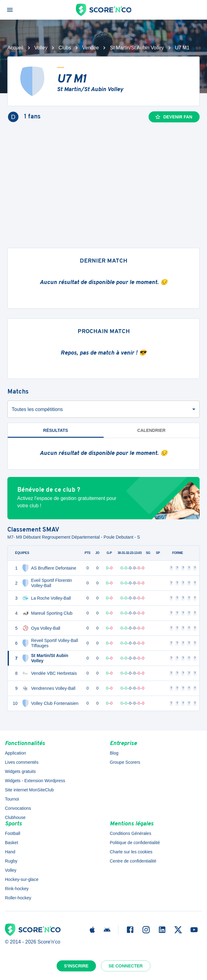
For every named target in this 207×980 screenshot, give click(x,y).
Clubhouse (15, 817)
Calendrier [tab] (151, 430)
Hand (10, 852)
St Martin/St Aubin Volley (137, 48)
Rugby (11, 861)
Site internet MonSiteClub (29, 790)
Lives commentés (22, 762)
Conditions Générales (131, 833)
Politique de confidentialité (135, 843)
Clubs (65, 48)
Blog (114, 753)
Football (13, 833)
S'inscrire (76, 966)
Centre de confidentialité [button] (133, 861)
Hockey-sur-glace (22, 879)
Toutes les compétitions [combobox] (37, 409)
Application (16, 753)
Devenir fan (173, 117)
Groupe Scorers (125, 762)
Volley (41, 48)
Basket (12, 843)
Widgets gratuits (20, 771)
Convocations (18, 808)
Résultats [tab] (56, 430)
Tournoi (12, 799)
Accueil (15, 48)
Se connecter (126, 966)
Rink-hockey (17, 889)
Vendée (90, 48)
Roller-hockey (18, 898)
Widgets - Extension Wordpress (35, 781)
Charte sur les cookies (131, 852)
